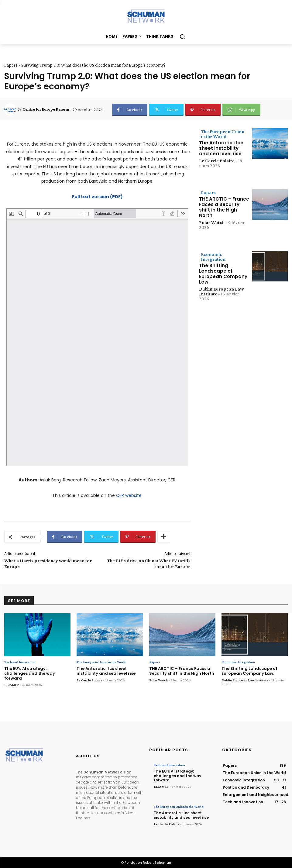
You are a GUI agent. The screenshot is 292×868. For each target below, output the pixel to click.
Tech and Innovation (20, 662)
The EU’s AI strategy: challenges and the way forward (30, 673)
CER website (129, 495)
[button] (182, 37)
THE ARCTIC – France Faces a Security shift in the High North (224, 207)
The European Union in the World (223, 134)
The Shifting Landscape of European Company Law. (223, 274)
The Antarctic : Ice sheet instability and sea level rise (221, 148)
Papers (11, 65)
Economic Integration (213, 257)
